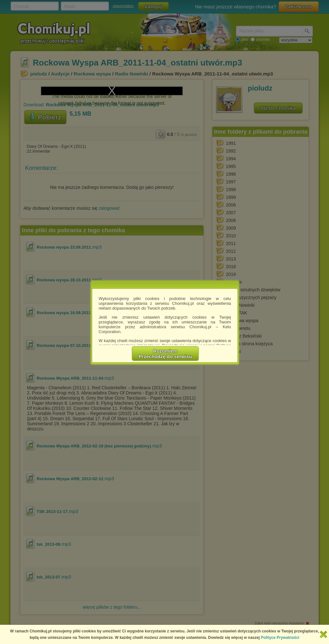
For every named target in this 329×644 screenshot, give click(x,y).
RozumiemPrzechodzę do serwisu (165, 354)
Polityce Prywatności (280, 638)
